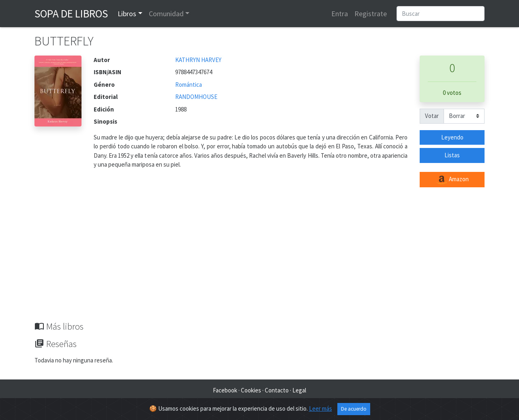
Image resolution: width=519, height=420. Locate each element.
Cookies (251, 390)
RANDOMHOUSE (196, 97)
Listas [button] (452, 155)
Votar (432, 116)
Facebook (225, 390)
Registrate (371, 14)
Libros (127, 14)
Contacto (277, 390)
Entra (340, 14)
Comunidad (166, 14)
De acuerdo (354, 409)
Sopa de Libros (71, 13)
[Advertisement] (259, 260)
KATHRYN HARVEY (198, 60)
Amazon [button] (452, 180)
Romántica (189, 85)
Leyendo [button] (452, 137)
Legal (299, 390)
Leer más (321, 408)
